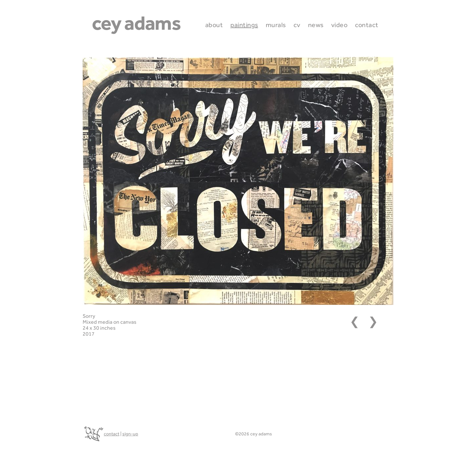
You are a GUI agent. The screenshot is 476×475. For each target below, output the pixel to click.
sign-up (130, 434)
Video (339, 25)
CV (297, 25)
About (214, 25)
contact (112, 434)
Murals (276, 25)
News (316, 25)
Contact (367, 25)
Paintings (244, 25)
